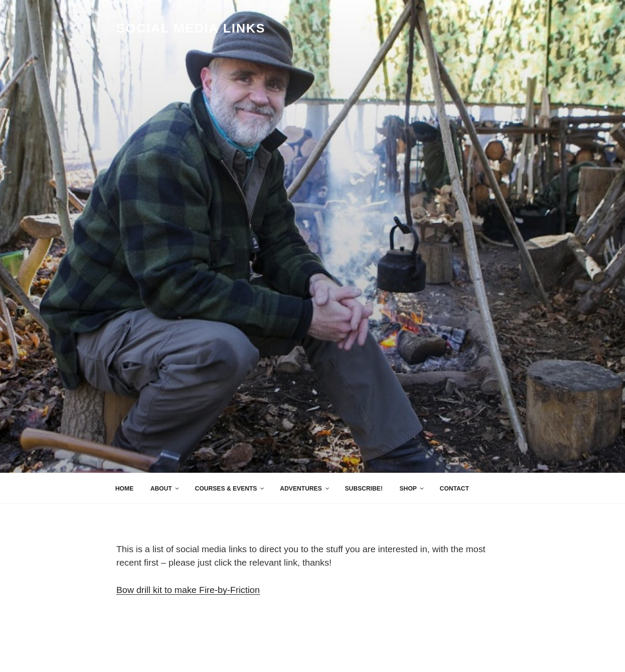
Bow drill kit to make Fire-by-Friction (188, 590)
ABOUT (165, 488)
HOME (125, 488)
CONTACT (454, 488)
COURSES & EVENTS (230, 488)
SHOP (412, 488)
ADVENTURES (305, 488)
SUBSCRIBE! (363, 488)
